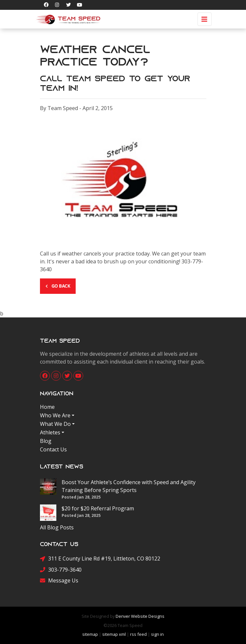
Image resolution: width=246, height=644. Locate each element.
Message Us (59, 580)
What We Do (55, 424)
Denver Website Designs (140, 616)
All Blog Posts (57, 527)
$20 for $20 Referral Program (98, 508)
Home (47, 407)
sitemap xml (114, 634)
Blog (46, 441)
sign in (157, 634)
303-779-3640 (61, 569)
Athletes (50, 432)
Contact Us (53, 449)
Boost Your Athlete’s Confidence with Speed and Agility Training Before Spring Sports (129, 486)
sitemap (90, 634)
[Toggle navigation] (205, 19)
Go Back (58, 286)
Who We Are (55, 415)
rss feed (138, 634)
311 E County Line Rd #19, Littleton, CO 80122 (100, 559)
